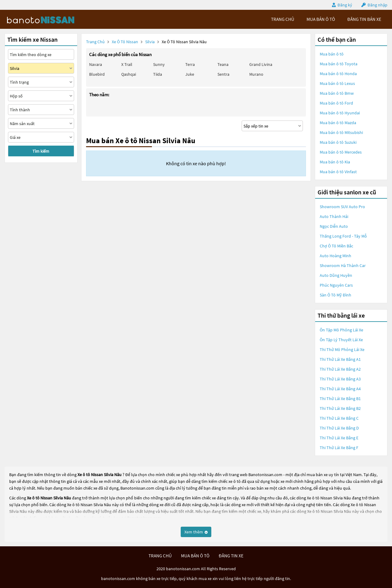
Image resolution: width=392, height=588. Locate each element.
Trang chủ (95, 42)
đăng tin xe (231, 556)
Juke (190, 74)
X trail (127, 64)
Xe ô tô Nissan (125, 42)
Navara (96, 64)
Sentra (223, 74)
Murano (256, 74)
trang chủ (283, 19)
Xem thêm (196, 532)
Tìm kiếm (41, 151)
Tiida (158, 74)
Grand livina (261, 64)
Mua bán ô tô (332, 54)
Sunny (159, 64)
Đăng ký (345, 5)
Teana (223, 64)
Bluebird (97, 74)
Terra (190, 64)
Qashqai (129, 74)
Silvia (150, 42)
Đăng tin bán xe (364, 19)
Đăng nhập (377, 5)
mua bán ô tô (321, 19)
